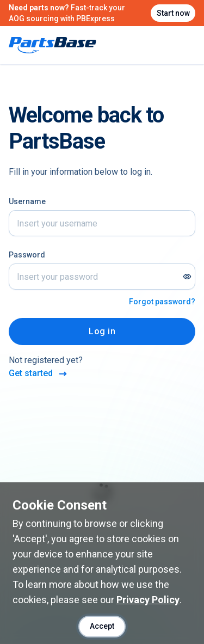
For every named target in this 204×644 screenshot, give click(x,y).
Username (27, 201)
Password (27, 255)
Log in (102, 331)
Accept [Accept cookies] (102, 626)
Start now (173, 13)
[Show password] (187, 277)
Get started (39, 374)
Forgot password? (162, 302)
